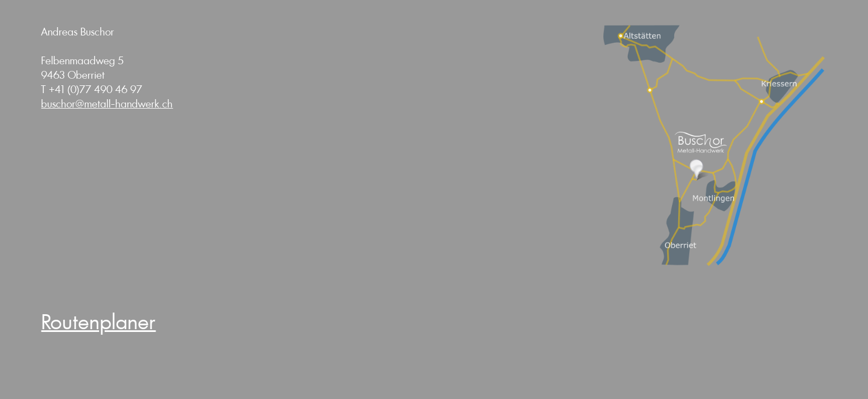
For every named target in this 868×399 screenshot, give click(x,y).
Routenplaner (98, 322)
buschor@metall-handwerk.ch (107, 104)
